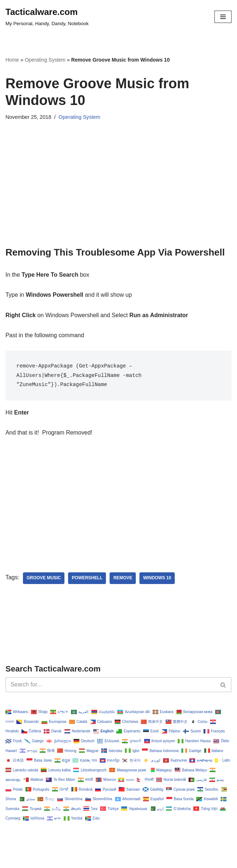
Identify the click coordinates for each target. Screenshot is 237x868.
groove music (44, 579)
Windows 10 (158, 579)
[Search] (110, 685)
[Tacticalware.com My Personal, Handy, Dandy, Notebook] (47, 17)
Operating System (45, 60)
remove (123, 579)
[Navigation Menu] (223, 17)
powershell (88, 579)
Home (12, 60)
